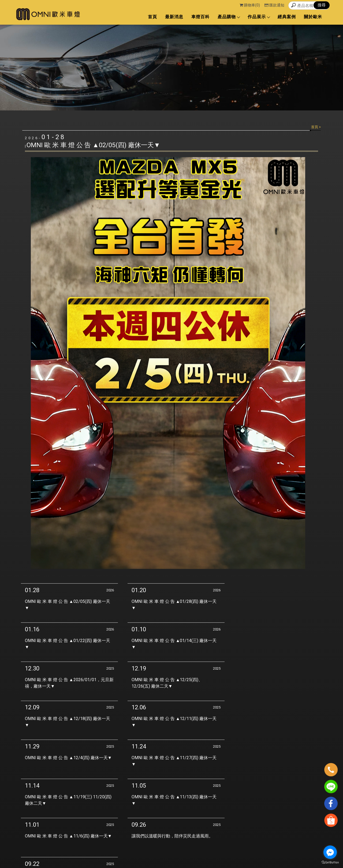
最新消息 (174, 17)
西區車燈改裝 (164, 853)
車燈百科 (200, 17)
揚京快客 (167, 864)
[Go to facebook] (330, 852)
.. (203, 864)
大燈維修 (204, 853)
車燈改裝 (99, 853)
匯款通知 (274, 5)
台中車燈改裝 (117, 853)
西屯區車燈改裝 (140, 853)
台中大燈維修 (222, 853)
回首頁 (236, 830)
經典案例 (287, 17)
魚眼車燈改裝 (185, 853)
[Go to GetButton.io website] (330, 863)
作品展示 (259, 17)
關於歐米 (313, 17)
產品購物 (229, 17)
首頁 (152, 17)
